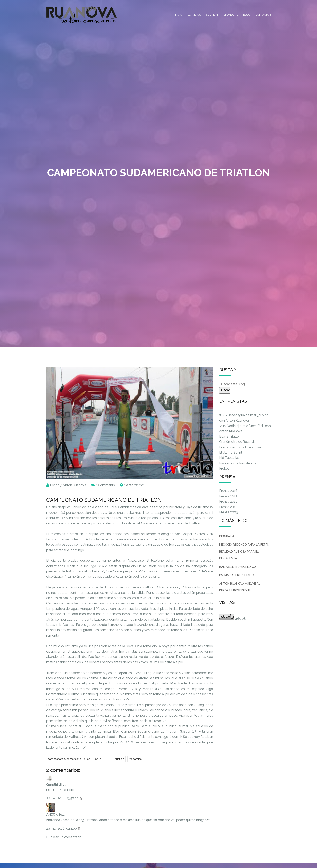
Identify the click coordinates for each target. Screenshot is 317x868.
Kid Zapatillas (229, 458)
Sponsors (231, 15)
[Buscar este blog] (240, 384)
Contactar (263, 15)
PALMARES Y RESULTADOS (237, 575)
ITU (108, 759)
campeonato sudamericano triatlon (69, 759)
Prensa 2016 (228, 491)
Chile (98, 759)
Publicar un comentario (64, 837)
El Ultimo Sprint (231, 453)
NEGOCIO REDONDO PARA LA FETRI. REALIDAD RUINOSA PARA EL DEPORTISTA (244, 551)
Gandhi (52, 785)
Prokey (224, 468)
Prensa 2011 (228, 501)
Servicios (194, 15)
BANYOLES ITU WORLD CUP (238, 567)
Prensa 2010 (228, 507)
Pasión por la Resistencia (238, 463)
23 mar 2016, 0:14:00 (62, 828)
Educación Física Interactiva (240, 447)
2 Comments (105, 485)
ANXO (51, 814)
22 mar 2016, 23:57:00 (63, 798)
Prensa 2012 (228, 496)
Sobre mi (212, 15)
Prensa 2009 (229, 512)
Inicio (178, 15)
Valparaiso (135, 759)
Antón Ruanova (74, 485)
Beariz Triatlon (230, 437)
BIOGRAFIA (227, 536)
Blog (247, 15)
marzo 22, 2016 (135, 485)
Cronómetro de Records (237, 442)
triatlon (120, 759)
